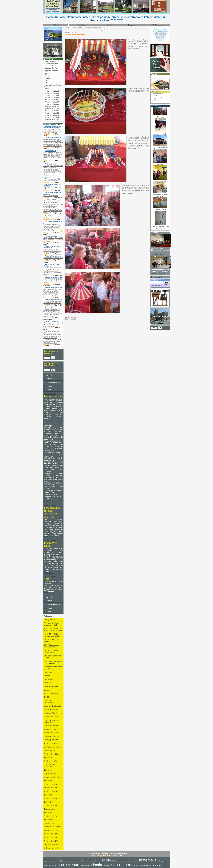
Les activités (106, 25)
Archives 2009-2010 (51, 743)
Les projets (132, 25)
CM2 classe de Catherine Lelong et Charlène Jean (53, 662)
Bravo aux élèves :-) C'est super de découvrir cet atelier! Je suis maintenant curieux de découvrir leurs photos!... (53, 143)
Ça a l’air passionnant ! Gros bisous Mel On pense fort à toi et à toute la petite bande (53, 303)
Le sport (47, 676)
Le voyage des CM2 (51, 740)
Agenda (154, 74)
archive (50, 861)
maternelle (148, 860)
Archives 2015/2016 (51, 100)
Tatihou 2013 (49, 770)
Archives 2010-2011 (51, 754)
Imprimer (107, 30)
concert (92, 861)
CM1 (46, 81)
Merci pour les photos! (51, 181)
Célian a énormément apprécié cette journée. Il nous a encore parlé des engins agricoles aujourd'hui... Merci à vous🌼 (53, 228)
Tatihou (140, 866)
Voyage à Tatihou (50, 729)
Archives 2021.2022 (51, 113)
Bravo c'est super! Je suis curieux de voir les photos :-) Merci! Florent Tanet (53, 131)
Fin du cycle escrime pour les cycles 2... (160, 227)
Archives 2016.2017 (51, 102)
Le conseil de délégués (52, 706)
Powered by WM (117, 855)
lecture (136, 861)
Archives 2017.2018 (51, 104)
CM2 (46, 83)
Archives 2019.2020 (51, 111)
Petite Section (49, 66)
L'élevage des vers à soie (53, 747)
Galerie (48, 379)
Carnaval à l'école (51, 151)
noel (59, 866)
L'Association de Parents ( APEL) (53, 668)
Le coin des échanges (52, 827)
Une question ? (156, 98)
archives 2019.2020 (51, 109)
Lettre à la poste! (160, 210)
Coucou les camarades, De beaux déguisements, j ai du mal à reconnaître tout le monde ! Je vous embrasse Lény (53, 156)
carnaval (74, 861)
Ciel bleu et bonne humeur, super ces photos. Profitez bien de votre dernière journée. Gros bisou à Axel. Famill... (52, 271)
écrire (118, 861)
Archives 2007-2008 (51, 717)
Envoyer (100, 30)
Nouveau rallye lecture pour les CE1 (160, 195)
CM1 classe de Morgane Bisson (53, 657)
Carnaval (160, 164)
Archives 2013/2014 (51, 95)
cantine (68, 861)
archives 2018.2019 (51, 106)
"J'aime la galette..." (51, 199)
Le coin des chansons (52, 710)
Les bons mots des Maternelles (51, 721)
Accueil (56, 25)
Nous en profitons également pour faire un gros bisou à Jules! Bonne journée (53, 325)
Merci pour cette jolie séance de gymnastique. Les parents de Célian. (53, 239)
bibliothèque (61, 861)
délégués (98, 861)
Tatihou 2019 (49, 820)
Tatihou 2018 (49, 813)
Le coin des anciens (51, 726)
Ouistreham (85, 866)
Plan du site (95, 855)
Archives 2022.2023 (51, 115)
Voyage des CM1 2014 (52, 777)
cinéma (83, 861)
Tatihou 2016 (49, 795)
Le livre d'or (155, 100)
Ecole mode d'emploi (52, 694)
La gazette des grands (52, 736)
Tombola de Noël (50, 164)
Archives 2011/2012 (51, 91)
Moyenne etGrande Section (51, 71)
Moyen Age (160, 117)
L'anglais (47, 690)
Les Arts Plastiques (51, 686)
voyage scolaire (157, 866)
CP (45, 74)
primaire (96, 865)
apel (46, 861)
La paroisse (48, 672)
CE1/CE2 (47, 78)
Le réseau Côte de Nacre (53, 713)
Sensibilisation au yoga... (53, 216)
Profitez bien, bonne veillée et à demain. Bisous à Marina (53, 259)
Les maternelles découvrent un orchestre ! (160, 250)
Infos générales (50, 620)
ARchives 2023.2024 (52, 845)
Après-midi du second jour (53, 256)
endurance (124, 861)
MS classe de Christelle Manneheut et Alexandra (53, 630)
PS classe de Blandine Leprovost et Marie (52, 624)
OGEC (46, 89)
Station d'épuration (160, 181)
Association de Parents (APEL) (52, 86)
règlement (107, 866)
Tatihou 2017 (49, 802)
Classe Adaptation (51, 64)
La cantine (155, 96)
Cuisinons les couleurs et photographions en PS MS (52, 127)
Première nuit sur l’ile (52, 321)
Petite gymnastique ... (52, 236)
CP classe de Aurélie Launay (52, 641)
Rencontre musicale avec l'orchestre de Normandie (161, 271)
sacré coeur (122, 865)
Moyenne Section (50, 68)
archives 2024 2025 (51, 120)
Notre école (81, 25)
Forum (48, 386)
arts (55, 861)
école (114, 861)
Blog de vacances (50, 774)
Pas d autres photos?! (51, 196)
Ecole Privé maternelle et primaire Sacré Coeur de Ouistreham (107, 854)
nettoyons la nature (50, 866)
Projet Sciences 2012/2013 (50, 766)
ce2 (78, 861)
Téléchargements (157, 25)
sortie (135, 866)
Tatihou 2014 (49, 781)
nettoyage (160, 861)
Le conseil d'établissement (50, 702)
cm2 (87, 861)
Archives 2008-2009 (51, 733)
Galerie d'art (48, 679)
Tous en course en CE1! (53, 179)
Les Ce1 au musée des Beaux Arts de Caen (160, 148)
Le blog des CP (50, 751)
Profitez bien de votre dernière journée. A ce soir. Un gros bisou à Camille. (52, 251)
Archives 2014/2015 (51, 98)
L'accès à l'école (157, 94)
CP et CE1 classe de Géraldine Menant (52, 646)
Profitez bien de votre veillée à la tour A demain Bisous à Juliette (53, 281)
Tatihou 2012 (49, 758)
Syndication (107, 855)
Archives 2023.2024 (51, 117)
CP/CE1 (47, 76)
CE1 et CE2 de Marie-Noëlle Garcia (52, 651)
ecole (106, 860)
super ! (46, 218)
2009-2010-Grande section (94, 27)
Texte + (114, 30)
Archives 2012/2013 (51, 93)
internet (131, 861)
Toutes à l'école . (50, 809)
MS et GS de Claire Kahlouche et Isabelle (52, 635)
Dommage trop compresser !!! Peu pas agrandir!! (53, 188)
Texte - (120, 30)
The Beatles (147, 866)
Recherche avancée (157, 285)
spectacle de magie (160, 134)
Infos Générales (50, 61)
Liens (47, 390)
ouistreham (71, 865)
